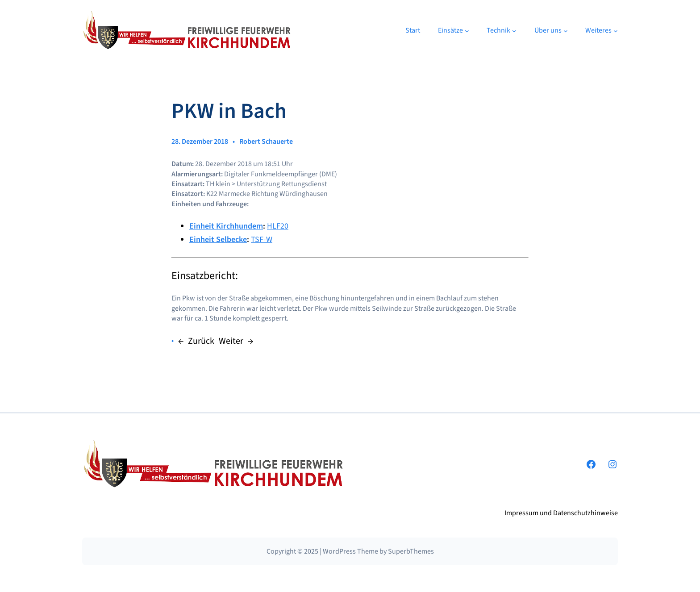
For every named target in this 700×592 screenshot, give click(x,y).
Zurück (201, 341)
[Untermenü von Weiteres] (616, 31)
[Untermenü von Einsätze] (467, 31)
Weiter (231, 341)
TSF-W (262, 240)
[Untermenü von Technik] (514, 31)
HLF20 (278, 226)
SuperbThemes (411, 551)
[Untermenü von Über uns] (566, 31)
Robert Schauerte (266, 142)
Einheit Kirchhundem (226, 226)
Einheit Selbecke (218, 240)
